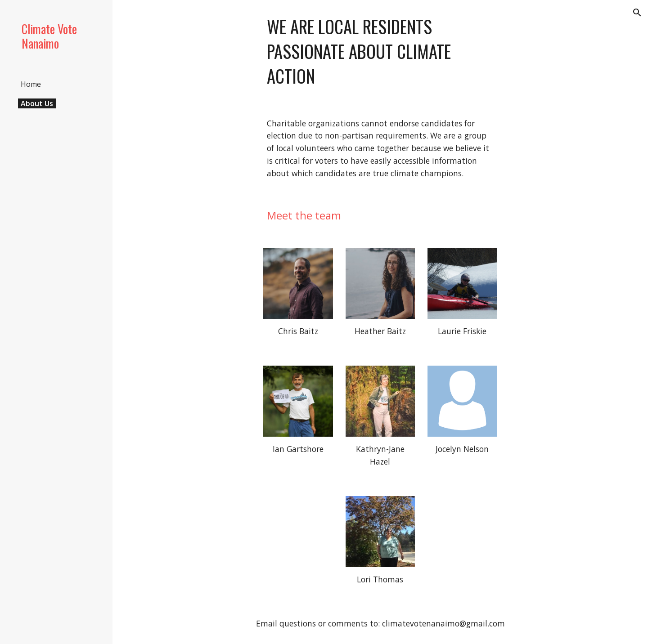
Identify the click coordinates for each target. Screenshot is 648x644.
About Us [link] (37, 103)
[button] (637, 13)
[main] (380, 51)
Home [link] (31, 84)
